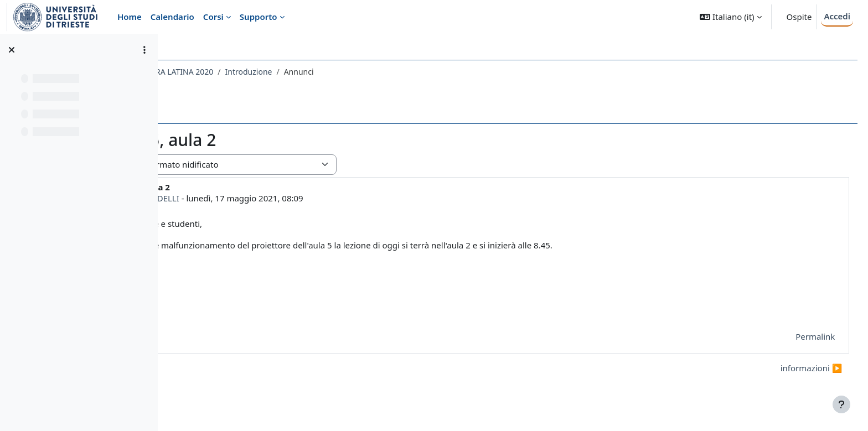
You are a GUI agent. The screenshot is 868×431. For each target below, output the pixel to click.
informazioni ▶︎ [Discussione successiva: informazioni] (790, 368)
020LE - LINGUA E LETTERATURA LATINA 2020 (261, 72)
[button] (730, 17)
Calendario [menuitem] (172, 17)
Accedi (837, 16)
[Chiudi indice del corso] (12, 50)
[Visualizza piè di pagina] (841, 404)
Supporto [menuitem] (259, 17)
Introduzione (378, 72)
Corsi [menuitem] (213, 17)
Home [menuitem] (130, 17)
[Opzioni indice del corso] (144, 50)
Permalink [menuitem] (795, 336)
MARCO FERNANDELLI (266, 198)
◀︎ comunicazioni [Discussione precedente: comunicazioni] (221, 368)
